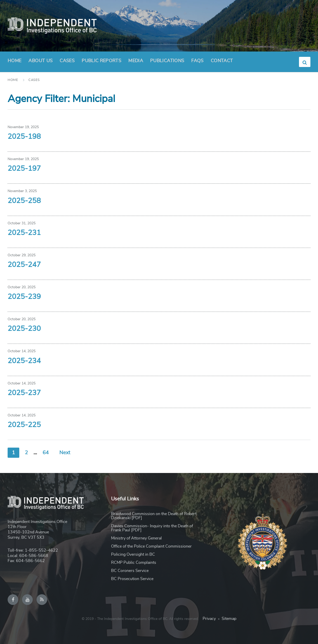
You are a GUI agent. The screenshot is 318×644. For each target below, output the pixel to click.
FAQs (197, 61)
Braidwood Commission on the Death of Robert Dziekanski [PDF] (154, 516)
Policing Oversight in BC (133, 554)
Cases (67, 61)
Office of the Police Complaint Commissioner (151, 546)
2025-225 (24, 425)
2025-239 (24, 297)
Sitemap (229, 619)
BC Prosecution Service (132, 579)
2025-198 (24, 137)
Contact (222, 61)
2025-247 (24, 265)
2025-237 (24, 393)
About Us (40, 62)
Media (136, 61)
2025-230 (24, 329)
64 (46, 453)
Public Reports (101, 61)
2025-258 (24, 201)
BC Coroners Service (130, 571)
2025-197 (24, 169)
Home (14, 61)
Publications (167, 61)
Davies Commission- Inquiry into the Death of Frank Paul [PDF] (152, 528)
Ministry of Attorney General (136, 538)
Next (65, 453)
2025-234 (24, 361)
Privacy (209, 619)
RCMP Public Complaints (134, 563)
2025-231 (24, 233)
